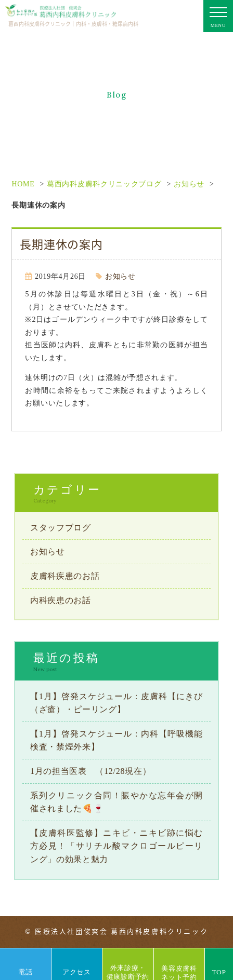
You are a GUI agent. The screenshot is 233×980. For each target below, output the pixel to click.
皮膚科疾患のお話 (65, 576)
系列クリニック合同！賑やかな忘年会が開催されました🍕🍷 (116, 802)
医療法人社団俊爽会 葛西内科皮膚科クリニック (121, 931)
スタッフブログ (61, 528)
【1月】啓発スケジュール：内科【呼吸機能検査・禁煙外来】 (116, 740)
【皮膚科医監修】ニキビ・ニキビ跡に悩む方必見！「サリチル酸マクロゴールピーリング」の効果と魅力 (116, 846)
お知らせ (189, 184)
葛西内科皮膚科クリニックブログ (104, 184)
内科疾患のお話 (61, 600)
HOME (23, 184)
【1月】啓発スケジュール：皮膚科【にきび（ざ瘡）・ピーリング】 (116, 703)
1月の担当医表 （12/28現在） (90, 771)
